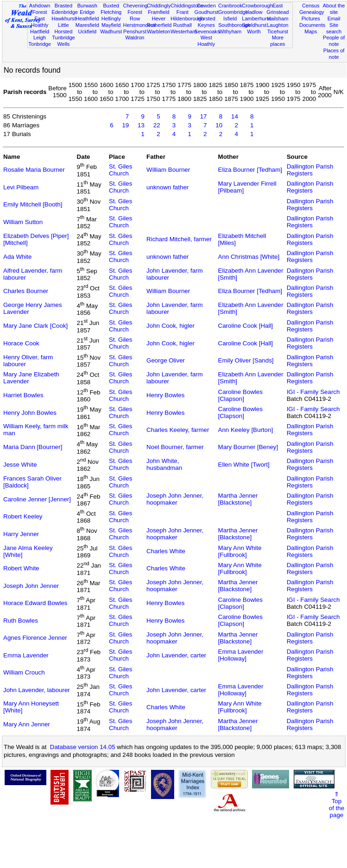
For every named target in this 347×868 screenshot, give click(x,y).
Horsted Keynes (206, 22)
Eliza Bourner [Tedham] (250, 170)
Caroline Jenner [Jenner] (37, 499)
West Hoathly (206, 41)
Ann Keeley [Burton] (246, 430)
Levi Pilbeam (21, 187)
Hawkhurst (63, 19)
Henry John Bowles (30, 413)
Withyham (230, 31)
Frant (183, 12)
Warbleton (158, 31)
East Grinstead (278, 9)
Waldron (135, 37)
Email (334, 19)
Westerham (184, 31)
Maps (311, 31)
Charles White (166, 551)
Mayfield (111, 25)
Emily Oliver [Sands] (246, 360)
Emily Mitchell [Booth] (33, 204)
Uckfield (88, 31)
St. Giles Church (120, 170)
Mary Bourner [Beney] (248, 447)
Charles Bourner (26, 291)
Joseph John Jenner (31, 586)
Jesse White (20, 465)
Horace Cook (21, 343)
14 (235, 116)
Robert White (21, 568)
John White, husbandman (164, 464)
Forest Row (135, 15)
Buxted (111, 6)
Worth (254, 31)
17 (204, 116)
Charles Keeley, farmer (178, 430)
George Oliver (166, 360)
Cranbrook (230, 6)
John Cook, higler (170, 326)
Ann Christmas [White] (249, 257)
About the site (334, 9)
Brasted (63, 6)
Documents (312, 25)
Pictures (311, 19)
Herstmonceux (139, 25)
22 (157, 125)
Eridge (87, 12)
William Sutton (23, 222)
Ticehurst (278, 31)
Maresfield (87, 25)
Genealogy (312, 12)
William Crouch (24, 672)
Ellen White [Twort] (244, 465)
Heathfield (87, 19)
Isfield (230, 19)
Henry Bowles (165, 395)
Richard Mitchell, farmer (179, 239)
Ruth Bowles (21, 621)
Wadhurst (111, 31)
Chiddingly (159, 6)
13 (141, 125)
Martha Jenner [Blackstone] (238, 499)
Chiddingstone (187, 6)
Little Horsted (64, 28)
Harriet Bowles (23, 395)
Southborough (234, 25)
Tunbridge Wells (63, 41)
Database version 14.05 (83, 747)
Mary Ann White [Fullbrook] (240, 551)
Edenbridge (65, 12)
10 (219, 125)
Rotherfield (159, 25)
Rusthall (183, 25)
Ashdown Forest (40, 9)
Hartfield (40, 31)
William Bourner (168, 170)
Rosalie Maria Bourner (34, 170)
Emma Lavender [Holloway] (241, 655)
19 (125, 125)
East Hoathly (40, 22)
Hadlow (254, 12)
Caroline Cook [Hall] (246, 326)
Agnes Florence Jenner (35, 638)
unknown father (167, 187)
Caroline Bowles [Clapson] (240, 395)
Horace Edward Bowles (35, 603)
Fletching (111, 12)
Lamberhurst (256, 19)
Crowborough (257, 6)
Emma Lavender (26, 655)
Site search (334, 28)
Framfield (158, 12)
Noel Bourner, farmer (175, 447)
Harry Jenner (21, 534)
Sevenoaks (207, 31)
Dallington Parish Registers (310, 170)
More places (278, 41)
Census (311, 6)
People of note (334, 41)
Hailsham (278, 19)
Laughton (278, 25)
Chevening (135, 6)
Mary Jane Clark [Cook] (35, 326)
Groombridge (233, 12)
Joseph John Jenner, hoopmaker (175, 499)
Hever (159, 19)
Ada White (18, 257)
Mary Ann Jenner (27, 724)
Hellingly (111, 19)
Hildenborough (187, 19)
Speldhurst (254, 25)
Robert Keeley (23, 516)
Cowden (206, 6)
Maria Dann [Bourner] (33, 447)
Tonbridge (40, 44)
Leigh (40, 37)
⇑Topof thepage (337, 805)
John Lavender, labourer (37, 690)
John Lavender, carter (176, 655)
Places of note (334, 54)
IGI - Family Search (313, 392)
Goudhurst (207, 12)
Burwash (87, 6)
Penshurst (135, 31)
